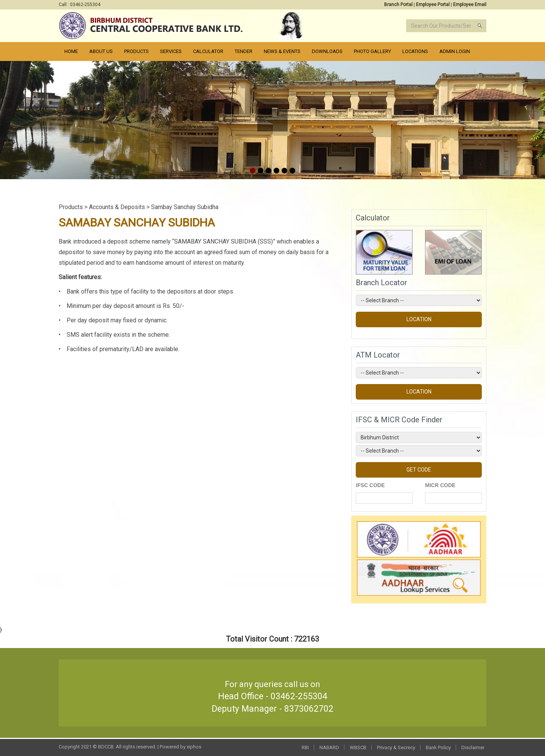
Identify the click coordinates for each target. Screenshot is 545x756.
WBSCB (358, 747)
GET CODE (419, 470)
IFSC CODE (370, 485)
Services (171, 51)
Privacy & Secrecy (396, 747)
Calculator (208, 51)
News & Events (282, 51)
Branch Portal (398, 5)
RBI (305, 747)
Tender (244, 51)
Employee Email (470, 5)
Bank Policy (438, 747)
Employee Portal (433, 5)
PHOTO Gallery (372, 51)
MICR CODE (440, 485)
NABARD (329, 747)
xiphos (194, 747)
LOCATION (419, 319)
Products (136, 51)
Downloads (327, 51)
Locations (415, 51)
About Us (101, 51)
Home (71, 51)
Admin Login (455, 51)
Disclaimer (473, 747)
